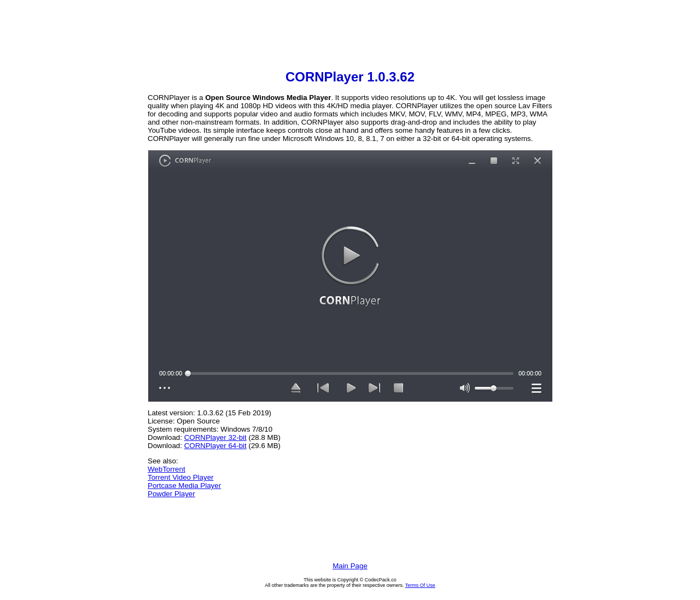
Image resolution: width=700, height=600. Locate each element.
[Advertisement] (350, 36)
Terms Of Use (420, 585)
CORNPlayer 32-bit (215, 437)
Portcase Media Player (184, 486)
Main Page (350, 566)
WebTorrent (167, 469)
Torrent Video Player (181, 477)
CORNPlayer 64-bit (215, 446)
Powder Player (171, 494)
